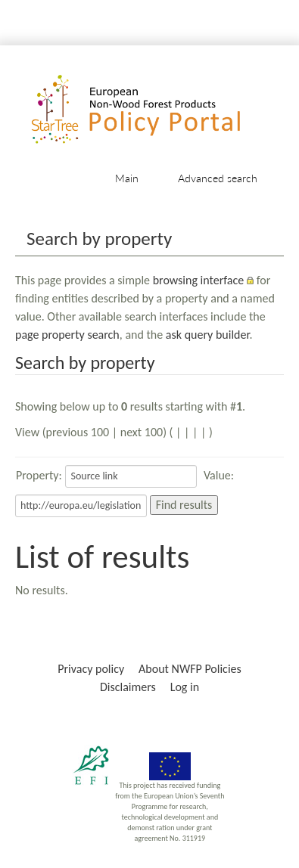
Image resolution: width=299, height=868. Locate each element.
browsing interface (199, 280)
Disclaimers (128, 687)
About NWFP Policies (190, 669)
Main (127, 178)
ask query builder (208, 335)
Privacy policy (91, 669)
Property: (39, 475)
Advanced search (218, 178)
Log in (185, 687)
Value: (219, 475)
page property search (67, 335)
